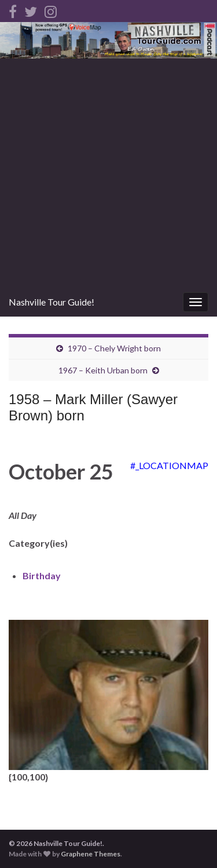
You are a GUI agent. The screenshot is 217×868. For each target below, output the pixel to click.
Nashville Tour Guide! (52, 302)
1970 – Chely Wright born (114, 348)
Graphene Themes (91, 854)
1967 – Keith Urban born (103, 370)
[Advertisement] (108, 173)
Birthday (42, 575)
